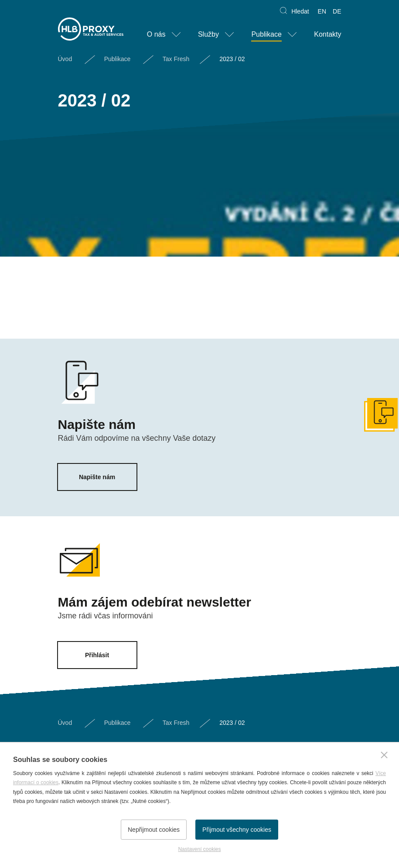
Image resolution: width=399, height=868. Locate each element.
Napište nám (97, 477)
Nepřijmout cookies (154, 830)
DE (337, 11)
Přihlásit (97, 655)
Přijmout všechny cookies (237, 830)
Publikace (266, 34)
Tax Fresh (176, 59)
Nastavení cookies (199, 849)
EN (322, 11)
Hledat (300, 11)
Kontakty (327, 34)
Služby (208, 34)
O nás (156, 34)
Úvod (65, 59)
